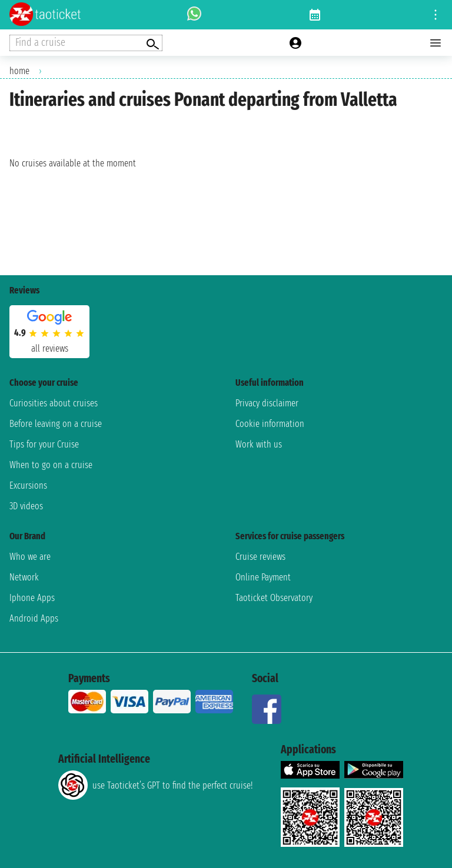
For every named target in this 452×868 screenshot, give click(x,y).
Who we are (30, 557)
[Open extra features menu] (86, 43)
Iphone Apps (32, 598)
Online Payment (263, 577)
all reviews (50, 348)
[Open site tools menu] (436, 15)
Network (24, 577)
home (19, 71)
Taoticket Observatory (274, 598)
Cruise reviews (260, 557)
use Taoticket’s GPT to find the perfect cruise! (155, 785)
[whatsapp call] (194, 15)
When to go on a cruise (51, 465)
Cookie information (270, 424)
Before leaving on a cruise (56, 424)
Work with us (259, 444)
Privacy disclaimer (267, 403)
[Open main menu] (436, 43)
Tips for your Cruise (44, 444)
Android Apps (34, 618)
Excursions (28, 485)
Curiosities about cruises (54, 403)
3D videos (26, 506)
